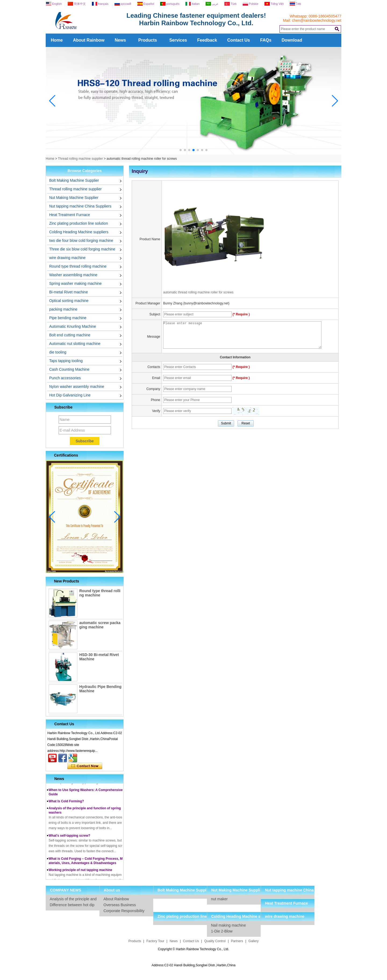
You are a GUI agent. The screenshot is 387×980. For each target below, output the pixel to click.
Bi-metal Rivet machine (69, 292)
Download (292, 40)
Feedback (207, 40)
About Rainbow (89, 40)
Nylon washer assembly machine (77, 387)
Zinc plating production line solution (79, 223)
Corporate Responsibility (124, 911)
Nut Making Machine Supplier (74, 198)
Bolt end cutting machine (70, 335)
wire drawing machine (67, 258)
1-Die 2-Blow (222, 931)
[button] (181, 150)
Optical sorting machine (69, 301)
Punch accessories (65, 378)
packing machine (63, 309)
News (120, 40)
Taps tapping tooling (66, 361)
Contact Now (85, 766)
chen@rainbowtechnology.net (317, 20)
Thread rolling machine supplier (80, 159)
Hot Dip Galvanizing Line (70, 395)
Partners (237, 941)
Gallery (253, 941)
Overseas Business (120, 905)
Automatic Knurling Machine (73, 326)
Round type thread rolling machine (78, 266)
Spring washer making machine (75, 283)
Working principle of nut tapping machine (80, 872)
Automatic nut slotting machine (75, 344)
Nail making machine (228, 925)
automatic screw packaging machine (100, 625)
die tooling (58, 352)
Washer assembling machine (73, 275)
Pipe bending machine (68, 318)
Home (57, 40)
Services (178, 40)
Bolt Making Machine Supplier (74, 180)
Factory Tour (155, 941)
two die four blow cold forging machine (81, 241)
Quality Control (215, 941)
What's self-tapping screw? (69, 837)
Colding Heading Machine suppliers (79, 232)
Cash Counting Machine (69, 369)
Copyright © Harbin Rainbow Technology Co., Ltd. (194, 949)
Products (148, 40)
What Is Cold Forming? (66, 803)
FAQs (266, 40)
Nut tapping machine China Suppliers (80, 206)
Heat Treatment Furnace (70, 215)
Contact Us (239, 40)
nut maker (219, 899)
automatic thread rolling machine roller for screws (198, 292)
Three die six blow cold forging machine (82, 249)
